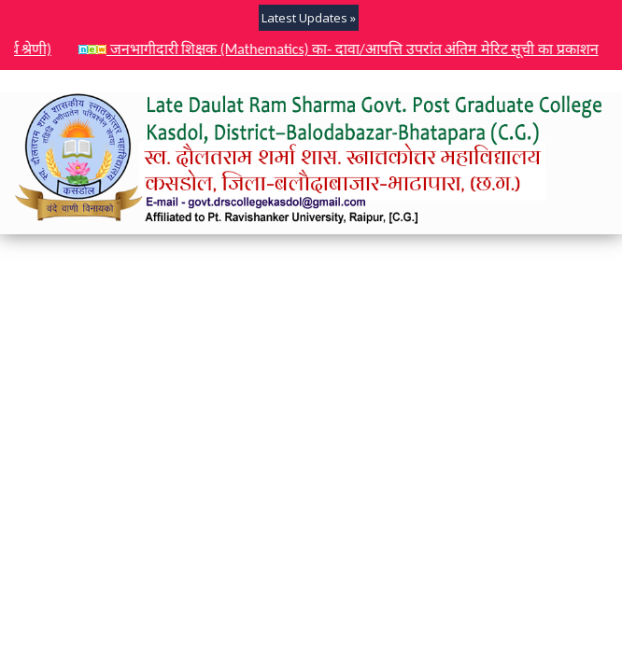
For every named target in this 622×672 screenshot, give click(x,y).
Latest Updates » (309, 18)
